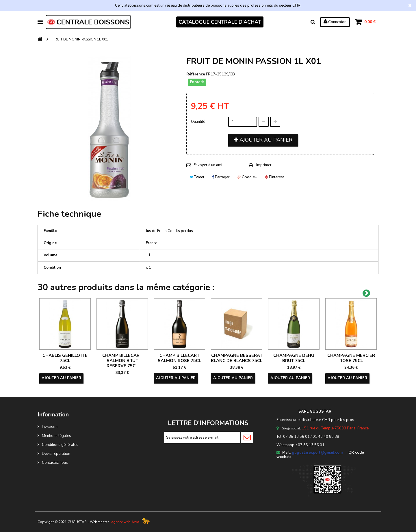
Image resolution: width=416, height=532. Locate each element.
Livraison (50, 427)
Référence (196, 74)
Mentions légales (56, 436)
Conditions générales (60, 445)
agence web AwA (125, 522)
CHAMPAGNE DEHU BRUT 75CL (294, 358)
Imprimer (264, 165)
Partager (221, 177)
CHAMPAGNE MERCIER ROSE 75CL (351, 358)
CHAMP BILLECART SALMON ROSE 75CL (179, 358)
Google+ (247, 177)
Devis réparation (56, 454)
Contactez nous (55, 463)
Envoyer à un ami (208, 165)
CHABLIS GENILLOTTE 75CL (65, 358)
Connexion (335, 22)
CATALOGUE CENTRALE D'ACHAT (220, 22)
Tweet (197, 177)
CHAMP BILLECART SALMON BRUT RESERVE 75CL (122, 361)
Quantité (198, 122)
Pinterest (274, 177)
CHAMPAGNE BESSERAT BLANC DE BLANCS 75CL (237, 358)
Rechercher (313, 22)
